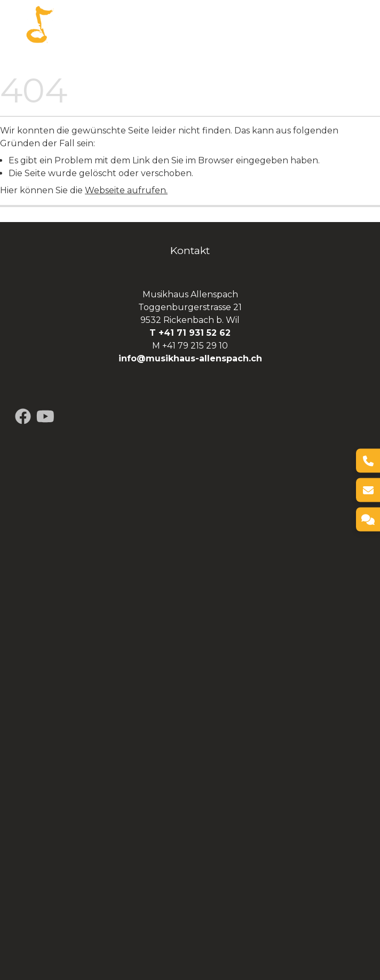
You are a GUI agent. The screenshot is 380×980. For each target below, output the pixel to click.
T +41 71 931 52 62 (190, 333)
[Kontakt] (368, 520)
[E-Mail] (368, 490)
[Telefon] (368, 461)
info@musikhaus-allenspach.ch (190, 358)
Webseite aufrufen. (126, 190)
